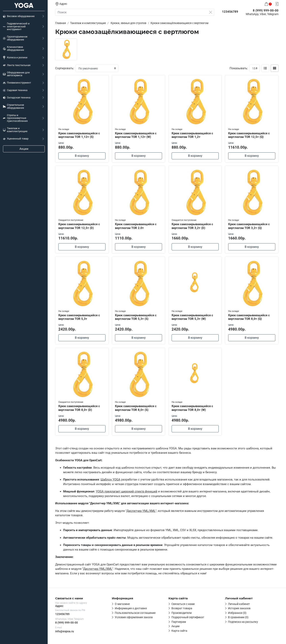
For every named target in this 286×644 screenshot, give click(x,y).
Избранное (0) (237, 613)
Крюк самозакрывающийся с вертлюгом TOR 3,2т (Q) (249, 226)
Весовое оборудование (19, 16)
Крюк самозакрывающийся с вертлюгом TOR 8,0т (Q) (249, 317)
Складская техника (17, 98)
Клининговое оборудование (14, 48)
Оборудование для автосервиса (16, 74)
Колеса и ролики (15, 58)
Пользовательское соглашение (135, 613)
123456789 (62, 614)
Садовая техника (15, 90)
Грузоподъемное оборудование (15, 38)
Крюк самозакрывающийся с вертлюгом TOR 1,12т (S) (79, 135)
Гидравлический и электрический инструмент (16, 26)
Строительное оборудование (14, 106)
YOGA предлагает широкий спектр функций (127, 491)
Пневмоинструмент (17, 83)
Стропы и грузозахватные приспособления (15, 118)
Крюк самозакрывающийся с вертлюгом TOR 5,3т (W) (192, 317)
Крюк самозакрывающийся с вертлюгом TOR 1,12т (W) (136, 135)
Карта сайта (179, 631)
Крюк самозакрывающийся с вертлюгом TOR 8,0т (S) (136, 408)
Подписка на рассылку (243, 622)
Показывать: (239, 68)
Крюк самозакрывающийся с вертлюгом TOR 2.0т (136, 226)
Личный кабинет (239, 604)
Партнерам (179, 622)
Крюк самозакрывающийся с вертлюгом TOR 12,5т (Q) (249, 135)
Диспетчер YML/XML (141, 511)
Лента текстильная (17, 65)
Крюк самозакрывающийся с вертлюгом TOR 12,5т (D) (79, 226)
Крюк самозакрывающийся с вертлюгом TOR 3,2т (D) (192, 226)
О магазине (122, 604)
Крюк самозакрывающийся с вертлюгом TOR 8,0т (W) (192, 408)
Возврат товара (182, 608)
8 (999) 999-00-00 (67, 623)
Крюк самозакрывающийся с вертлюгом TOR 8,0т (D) (79, 408)
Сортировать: (65, 68)
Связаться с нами (183, 604)
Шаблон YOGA (110, 480)
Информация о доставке (131, 608)
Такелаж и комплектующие (15, 130)
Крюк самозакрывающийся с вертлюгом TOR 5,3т (79, 317)
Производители (182, 613)
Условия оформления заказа (134, 617)
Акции (24, 149)
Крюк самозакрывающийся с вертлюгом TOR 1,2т (192, 135)
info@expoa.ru (65, 631)
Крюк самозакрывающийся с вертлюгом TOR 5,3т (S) (136, 317)
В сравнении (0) (238, 617)
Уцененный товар (16, 139)
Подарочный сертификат (188, 617)
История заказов (239, 608)
